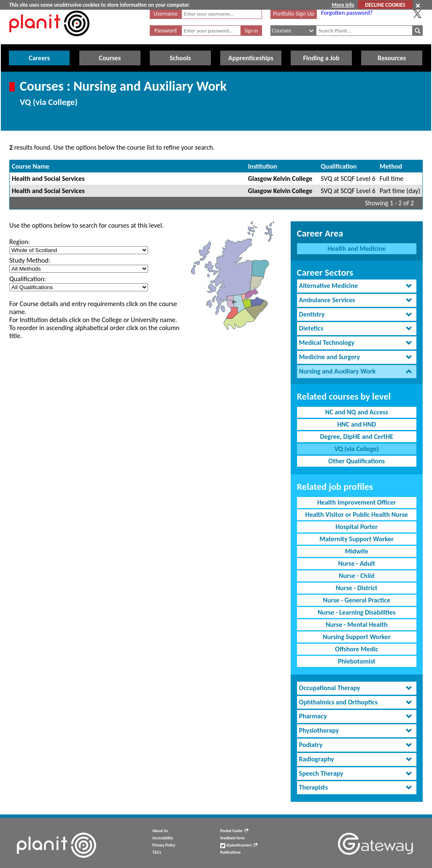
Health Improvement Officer (356, 502)
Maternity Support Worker (356, 539)
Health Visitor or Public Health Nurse (357, 515)
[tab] (357, 286)
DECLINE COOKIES (385, 5)
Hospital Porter (356, 527)
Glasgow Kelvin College (280, 179)
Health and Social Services (48, 179)
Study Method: (30, 260)
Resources (392, 58)
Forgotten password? (347, 13)
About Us (160, 831)
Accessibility (163, 838)
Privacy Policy (164, 845)
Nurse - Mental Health (357, 625)
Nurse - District (357, 588)
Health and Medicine (356, 249)
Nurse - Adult (356, 563)
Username (166, 14)
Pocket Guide (234, 831)
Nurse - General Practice (357, 600)
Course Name (31, 166)
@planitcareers (239, 845)
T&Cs (157, 852)
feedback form (232, 838)
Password (165, 31)
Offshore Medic (356, 649)
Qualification (339, 166)
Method (391, 166)
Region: (20, 242)
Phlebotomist (357, 661)
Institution (263, 166)
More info (343, 5)
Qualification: (28, 279)
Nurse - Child (357, 576)
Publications (230, 852)
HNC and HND (356, 424)
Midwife (357, 551)
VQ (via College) (357, 449)
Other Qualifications (356, 461)
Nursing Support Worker (357, 637)
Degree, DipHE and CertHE (356, 437)
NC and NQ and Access (357, 412)
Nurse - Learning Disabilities (356, 612)
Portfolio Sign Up (294, 13)
